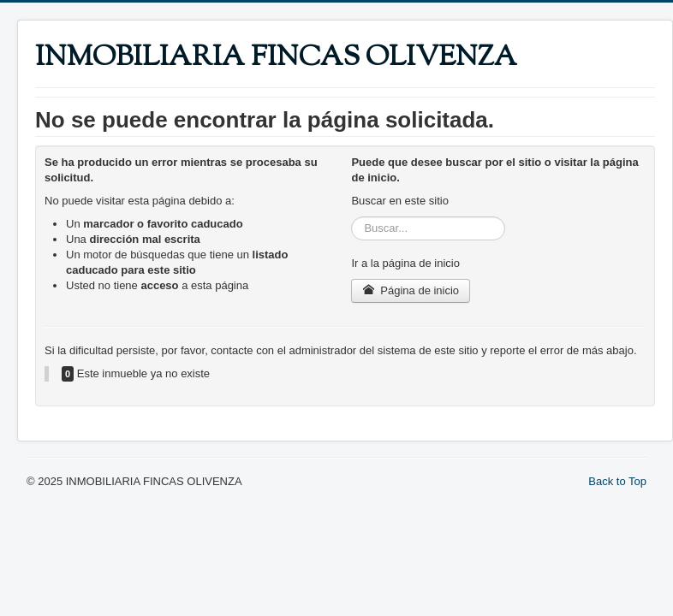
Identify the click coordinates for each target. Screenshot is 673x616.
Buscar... (351, 217)
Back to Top (617, 481)
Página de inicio (411, 290)
